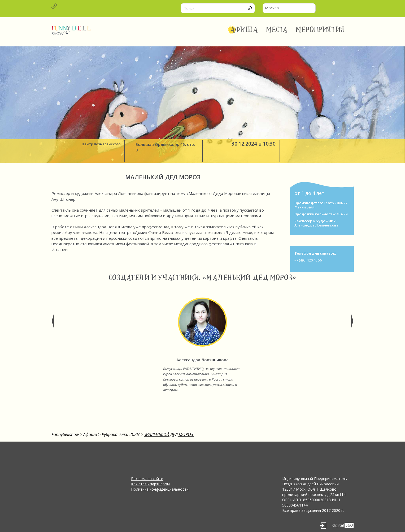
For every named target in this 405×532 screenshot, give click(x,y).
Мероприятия (320, 30)
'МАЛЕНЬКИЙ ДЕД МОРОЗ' (169, 434)
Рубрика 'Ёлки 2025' (121, 434)
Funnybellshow (65, 434)
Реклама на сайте (147, 479)
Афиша (244, 30)
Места (277, 30)
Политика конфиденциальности (160, 489)
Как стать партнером (150, 484)
